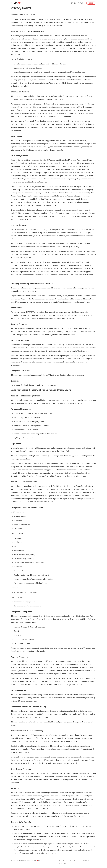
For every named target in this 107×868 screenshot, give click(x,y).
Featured (81, 3)
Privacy (73, 861)
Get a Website (87, 861)
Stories (74, 3)
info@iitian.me (50, 385)
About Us (61, 861)
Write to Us (62, 864)
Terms (79, 861)
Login (91, 3)
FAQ (67, 861)
